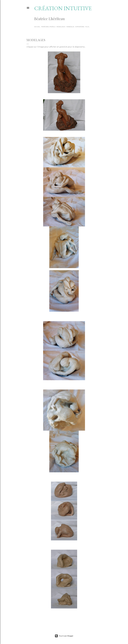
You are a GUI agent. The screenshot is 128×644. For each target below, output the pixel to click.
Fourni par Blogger (64, 636)
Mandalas (70, 27)
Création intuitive (63, 8)
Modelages (61, 27)
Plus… (88, 27)
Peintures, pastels (48, 27)
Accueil (37, 27)
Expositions (80, 27)
